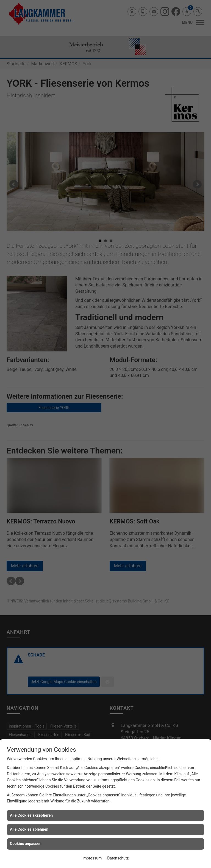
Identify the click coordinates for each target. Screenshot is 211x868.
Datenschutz (118, 858)
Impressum (92, 858)
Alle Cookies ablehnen (29, 829)
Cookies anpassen (26, 844)
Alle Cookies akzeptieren (31, 815)
